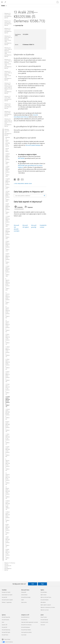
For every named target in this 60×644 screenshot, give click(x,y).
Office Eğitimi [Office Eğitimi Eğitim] (43, 602)
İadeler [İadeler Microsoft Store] (23, 600)
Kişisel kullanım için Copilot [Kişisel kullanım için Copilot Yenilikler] (7, 595)
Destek (3, 6)
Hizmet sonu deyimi (7, 150)
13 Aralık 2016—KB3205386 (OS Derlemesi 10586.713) (8, 402)
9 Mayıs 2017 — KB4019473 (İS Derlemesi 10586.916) (8, 339)
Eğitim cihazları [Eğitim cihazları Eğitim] (44, 595)
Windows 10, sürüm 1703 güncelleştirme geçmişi (8, 114)
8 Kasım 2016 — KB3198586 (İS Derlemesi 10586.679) (8, 427)
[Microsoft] (30, 1)
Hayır (42, 584)
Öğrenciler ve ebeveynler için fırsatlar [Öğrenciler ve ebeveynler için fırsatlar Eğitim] (48, 607)
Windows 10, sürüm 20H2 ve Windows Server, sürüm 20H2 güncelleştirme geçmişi (8, 40)
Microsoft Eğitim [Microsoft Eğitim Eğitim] (44, 592)
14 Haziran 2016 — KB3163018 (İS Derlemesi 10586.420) (8, 493)
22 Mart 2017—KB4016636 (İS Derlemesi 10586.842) (8, 364)
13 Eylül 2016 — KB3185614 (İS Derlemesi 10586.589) (8, 452)
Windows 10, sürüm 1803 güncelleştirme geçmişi (8, 98)
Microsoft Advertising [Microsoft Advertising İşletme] (6, 630)
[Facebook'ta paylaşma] (15, 179)
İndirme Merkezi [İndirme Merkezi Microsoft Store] (24, 595)
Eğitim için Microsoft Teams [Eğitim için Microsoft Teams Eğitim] (46, 597)
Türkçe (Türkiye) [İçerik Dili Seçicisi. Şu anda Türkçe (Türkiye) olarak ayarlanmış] (7, 639)
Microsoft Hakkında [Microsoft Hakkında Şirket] (44, 620)
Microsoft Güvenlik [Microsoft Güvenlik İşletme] (5, 620)
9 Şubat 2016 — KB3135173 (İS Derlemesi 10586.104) (8, 554)
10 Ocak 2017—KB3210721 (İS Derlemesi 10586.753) (8, 389)
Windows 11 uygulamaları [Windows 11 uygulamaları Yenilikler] (7, 602)
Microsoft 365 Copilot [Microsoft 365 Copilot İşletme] (6, 632)
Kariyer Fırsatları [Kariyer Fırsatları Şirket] (44, 617)
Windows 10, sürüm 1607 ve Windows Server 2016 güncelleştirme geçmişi (8, 122)
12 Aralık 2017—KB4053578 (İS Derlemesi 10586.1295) (8, 221)
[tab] (19, 207)
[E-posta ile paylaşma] (21, 179)
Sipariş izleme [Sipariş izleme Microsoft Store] (24, 602)
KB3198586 (21, 158)
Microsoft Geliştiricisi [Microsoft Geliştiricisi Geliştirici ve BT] (25, 617)
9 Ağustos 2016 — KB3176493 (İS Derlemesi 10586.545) (8, 465)
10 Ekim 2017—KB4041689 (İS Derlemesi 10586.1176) (8, 259)
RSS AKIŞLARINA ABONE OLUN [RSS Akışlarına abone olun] (23, 183)
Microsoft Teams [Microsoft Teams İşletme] (5, 635)
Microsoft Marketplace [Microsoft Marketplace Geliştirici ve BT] (26, 627)
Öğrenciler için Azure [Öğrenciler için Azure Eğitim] (45, 610)
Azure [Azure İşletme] (3, 622)
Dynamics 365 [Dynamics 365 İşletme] (5, 625)
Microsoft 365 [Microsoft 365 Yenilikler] (4, 597)
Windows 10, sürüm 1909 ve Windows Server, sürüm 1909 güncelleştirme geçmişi (8, 64)
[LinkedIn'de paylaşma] (18, 179)
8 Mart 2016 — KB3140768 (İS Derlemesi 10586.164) (8, 529)
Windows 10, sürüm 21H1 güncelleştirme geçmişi (8, 31)
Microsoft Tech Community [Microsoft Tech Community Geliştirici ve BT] (26, 625)
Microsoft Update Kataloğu (33, 145)
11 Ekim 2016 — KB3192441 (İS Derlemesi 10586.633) (8, 439)
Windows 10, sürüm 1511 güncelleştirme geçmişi (7, 132)
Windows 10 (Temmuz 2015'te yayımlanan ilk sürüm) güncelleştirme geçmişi (8, 566)
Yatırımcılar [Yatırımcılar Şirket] (43, 625)
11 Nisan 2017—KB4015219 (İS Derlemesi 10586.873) (8, 352)
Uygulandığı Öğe (19, 25)
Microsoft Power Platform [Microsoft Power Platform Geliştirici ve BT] (26, 630)
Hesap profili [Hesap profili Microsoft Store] (24, 592)
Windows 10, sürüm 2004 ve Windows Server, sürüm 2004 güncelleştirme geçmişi (8, 52)
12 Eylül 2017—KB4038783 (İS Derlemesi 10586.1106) (8, 271)
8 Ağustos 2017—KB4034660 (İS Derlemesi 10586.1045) (8, 284)
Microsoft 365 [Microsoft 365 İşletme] (4, 627)
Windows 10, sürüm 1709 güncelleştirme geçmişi (8, 106)
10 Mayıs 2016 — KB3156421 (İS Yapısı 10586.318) (8, 505)
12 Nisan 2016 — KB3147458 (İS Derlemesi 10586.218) (8, 517)
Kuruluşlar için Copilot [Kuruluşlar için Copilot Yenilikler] (6, 592)
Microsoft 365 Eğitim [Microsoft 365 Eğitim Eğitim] (45, 600)
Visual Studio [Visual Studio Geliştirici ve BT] (24, 635)
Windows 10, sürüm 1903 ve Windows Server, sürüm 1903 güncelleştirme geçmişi (8, 76)
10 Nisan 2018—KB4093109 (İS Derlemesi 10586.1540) (8, 159)
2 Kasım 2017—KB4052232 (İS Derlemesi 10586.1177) (8, 246)
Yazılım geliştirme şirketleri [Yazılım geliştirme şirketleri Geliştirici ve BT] (26, 632)
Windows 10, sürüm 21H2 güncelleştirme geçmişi (8, 23)
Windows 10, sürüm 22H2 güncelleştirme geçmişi (8, 16)
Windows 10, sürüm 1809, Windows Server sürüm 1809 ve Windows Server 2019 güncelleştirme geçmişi (8, 88)
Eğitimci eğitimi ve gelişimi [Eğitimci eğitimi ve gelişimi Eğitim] (46, 605)
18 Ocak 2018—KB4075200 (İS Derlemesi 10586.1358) (8, 196)
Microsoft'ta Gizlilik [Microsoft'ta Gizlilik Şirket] (44, 622)
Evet (33, 584)
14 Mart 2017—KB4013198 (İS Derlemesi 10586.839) (8, 377)
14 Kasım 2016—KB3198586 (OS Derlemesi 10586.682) (8, 414)
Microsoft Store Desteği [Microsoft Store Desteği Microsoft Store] (26, 597)
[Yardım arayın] (5, 2)
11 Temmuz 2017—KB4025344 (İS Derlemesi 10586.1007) (8, 298)
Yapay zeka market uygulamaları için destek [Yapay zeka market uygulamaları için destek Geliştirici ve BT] (30, 622)
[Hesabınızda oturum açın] (57, 2)
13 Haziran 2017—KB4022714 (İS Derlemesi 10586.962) (8, 326)
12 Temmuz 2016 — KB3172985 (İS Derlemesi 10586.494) (8, 479)
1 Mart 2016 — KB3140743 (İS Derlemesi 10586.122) (8, 542)
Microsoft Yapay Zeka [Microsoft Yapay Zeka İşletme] (6, 617)
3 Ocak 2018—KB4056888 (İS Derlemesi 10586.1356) (8, 209)
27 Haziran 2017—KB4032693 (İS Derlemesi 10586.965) (8, 312)
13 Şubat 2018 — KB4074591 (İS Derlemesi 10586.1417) (8, 184)
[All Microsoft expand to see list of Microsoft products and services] (2, 2)
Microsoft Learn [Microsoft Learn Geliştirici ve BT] (24, 620)
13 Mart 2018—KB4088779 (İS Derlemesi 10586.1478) (8, 171)
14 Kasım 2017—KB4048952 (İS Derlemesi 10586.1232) (8, 234)
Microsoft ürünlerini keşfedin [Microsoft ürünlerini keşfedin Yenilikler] (7, 600)
